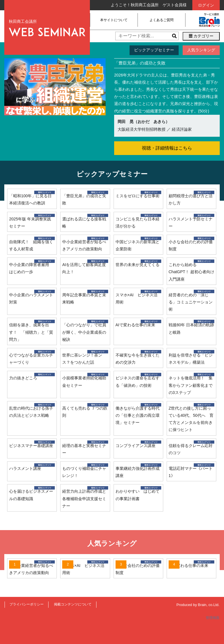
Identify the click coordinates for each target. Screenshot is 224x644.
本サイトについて (114, 20)
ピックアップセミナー (154, 50)
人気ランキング (201, 50)
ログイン (206, 5)
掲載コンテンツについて (73, 604)
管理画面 (213, 618)
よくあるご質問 (162, 20)
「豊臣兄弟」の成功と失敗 (140, 63)
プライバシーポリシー (27, 604)
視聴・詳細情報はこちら (167, 148)
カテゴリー (201, 36)
